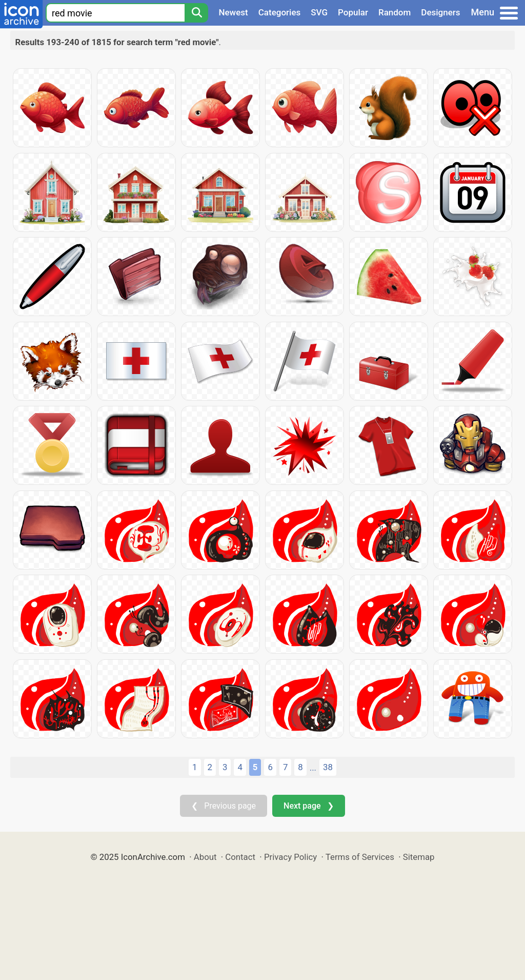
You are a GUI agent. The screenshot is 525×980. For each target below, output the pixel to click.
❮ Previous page (224, 806)
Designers (440, 12)
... (313, 768)
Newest (233, 12)
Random (395, 12)
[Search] (196, 13)
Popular (353, 12)
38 (328, 767)
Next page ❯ (308, 806)
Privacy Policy (290, 857)
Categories (280, 12)
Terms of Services (360, 857)
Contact (240, 857)
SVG (319, 12)
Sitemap (419, 857)
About (205, 857)
